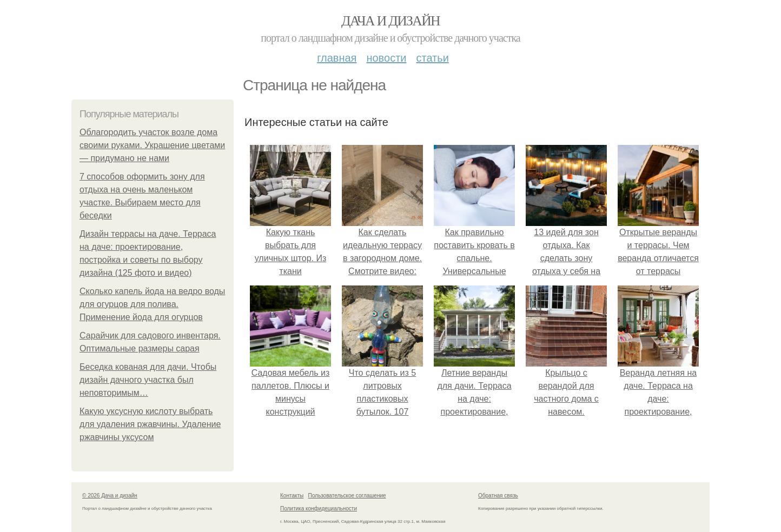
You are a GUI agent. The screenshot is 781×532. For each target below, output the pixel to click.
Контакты (292, 496)
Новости (386, 58)
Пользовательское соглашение (347, 496)
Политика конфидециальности (319, 508)
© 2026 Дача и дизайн (110, 496)
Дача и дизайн (390, 21)
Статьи (432, 58)
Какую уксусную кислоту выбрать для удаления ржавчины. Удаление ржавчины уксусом (150, 424)
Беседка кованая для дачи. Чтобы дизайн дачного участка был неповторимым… (148, 380)
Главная (337, 58)
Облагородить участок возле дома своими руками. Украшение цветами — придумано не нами (152, 145)
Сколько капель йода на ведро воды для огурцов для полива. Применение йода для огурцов (152, 304)
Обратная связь (498, 496)
